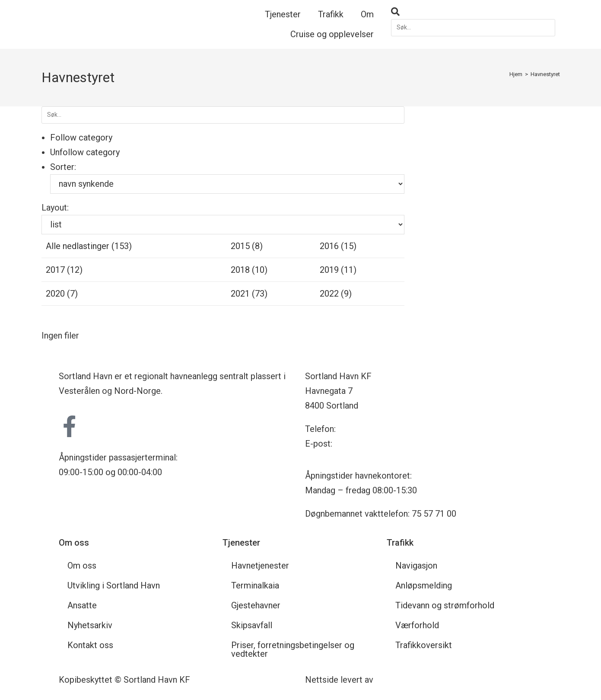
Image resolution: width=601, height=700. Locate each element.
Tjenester (283, 14)
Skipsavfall (252, 625)
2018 (249, 270)
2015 (247, 246)
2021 (249, 294)
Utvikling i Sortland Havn (114, 585)
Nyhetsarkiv (90, 625)
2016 (338, 246)
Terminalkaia (255, 585)
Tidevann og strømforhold (445, 605)
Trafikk (331, 14)
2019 (338, 270)
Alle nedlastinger (89, 246)
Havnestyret (545, 74)
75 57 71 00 (360, 429)
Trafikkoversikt (424, 645)
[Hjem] (516, 74)
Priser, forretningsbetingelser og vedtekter (293, 649)
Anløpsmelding (424, 585)
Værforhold (417, 625)
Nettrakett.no (401, 680)
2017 (64, 270)
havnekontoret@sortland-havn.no (397, 444)
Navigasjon (416, 566)
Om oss (82, 566)
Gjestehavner (256, 605)
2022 (336, 294)
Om (367, 14)
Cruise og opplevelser (332, 34)
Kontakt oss (90, 645)
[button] (473, 12)
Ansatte (82, 605)
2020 (62, 294)
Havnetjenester (260, 566)
